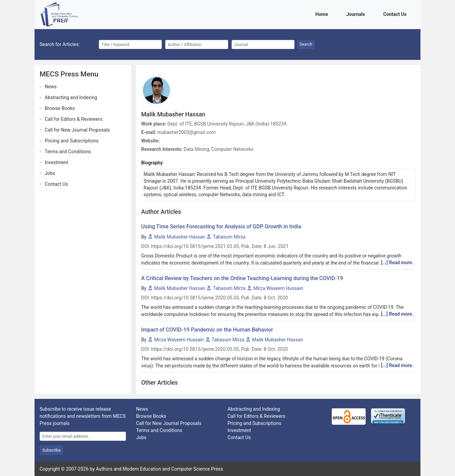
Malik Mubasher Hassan (180, 237)
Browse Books (60, 108)
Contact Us (396, 14)
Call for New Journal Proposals (77, 130)
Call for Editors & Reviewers (74, 119)
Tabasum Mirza (229, 237)
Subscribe (51, 450)
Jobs (50, 173)
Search (306, 44)
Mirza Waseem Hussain (278, 288)
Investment (56, 162)
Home (323, 14)
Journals (357, 14)
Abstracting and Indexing (71, 97)
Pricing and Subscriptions (72, 141)
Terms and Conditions (68, 152)
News (51, 87)
